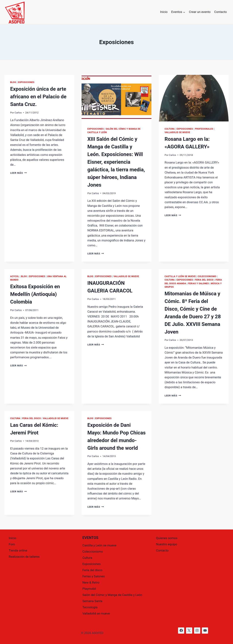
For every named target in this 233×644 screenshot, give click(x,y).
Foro (12, 544)
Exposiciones (26, 82)
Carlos (18, 113)
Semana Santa (92, 601)
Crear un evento (200, 12)
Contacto (221, 12)
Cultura (170, 129)
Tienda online (18, 550)
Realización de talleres (24, 557)
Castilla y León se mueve (180, 276)
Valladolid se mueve (177, 132)
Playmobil (89, 589)
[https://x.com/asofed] (189, 631)
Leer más (18, 173)
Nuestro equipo (167, 544)
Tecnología (90, 607)
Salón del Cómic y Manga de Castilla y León (112, 595)
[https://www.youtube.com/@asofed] (205, 631)
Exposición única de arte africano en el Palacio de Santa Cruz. (38, 97)
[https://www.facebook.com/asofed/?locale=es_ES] (181, 631)
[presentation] (116, 98)
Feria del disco (204, 280)
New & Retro (91, 582)
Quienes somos (167, 538)
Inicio (164, 12)
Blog (13, 82)
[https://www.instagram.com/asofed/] (197, 631)
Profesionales (204, 129)
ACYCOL (15, 276)
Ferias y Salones (198, 283)
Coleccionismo (207, 276)
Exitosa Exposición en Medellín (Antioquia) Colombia (35, 294)
